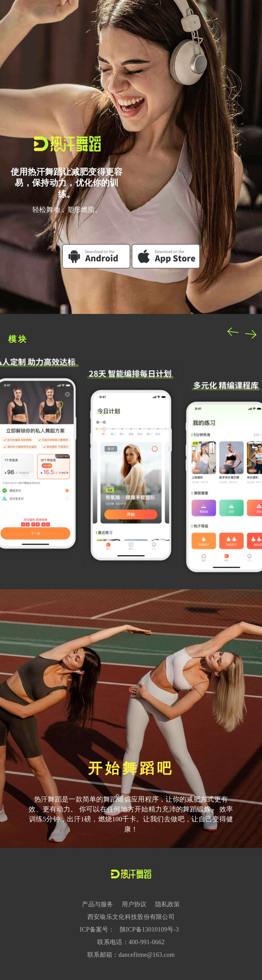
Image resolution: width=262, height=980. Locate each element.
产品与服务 (98, 904)
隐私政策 (168, 904)
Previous (233, 332)
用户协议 (134, 904)
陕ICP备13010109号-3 (149, 929)
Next (250, 334)
